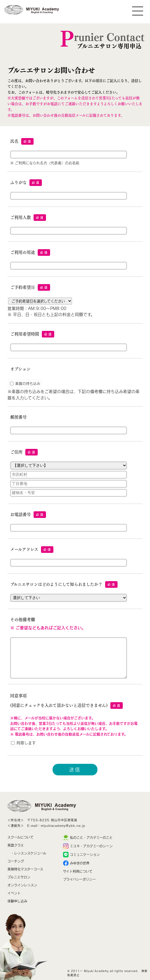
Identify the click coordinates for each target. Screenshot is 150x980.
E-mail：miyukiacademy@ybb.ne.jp (56, 826)
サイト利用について (78, 871)
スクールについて (21, 837)
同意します (23, 743)
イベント (14, 893)
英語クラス (16, 845)
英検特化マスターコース (25, 869)
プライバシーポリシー (79, 879)
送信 (75, 770)
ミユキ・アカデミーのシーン (91, 846)
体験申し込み (17, 901)
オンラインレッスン (22, 885)
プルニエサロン (19, 877)
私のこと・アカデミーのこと (91, 838)
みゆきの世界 (80, 863)
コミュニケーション (85, 855)
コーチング (16, 861)
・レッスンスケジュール (28, 853)
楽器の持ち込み (25, 383)
